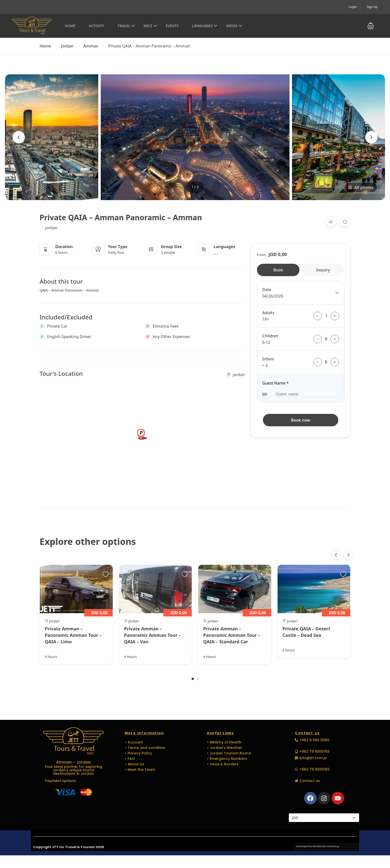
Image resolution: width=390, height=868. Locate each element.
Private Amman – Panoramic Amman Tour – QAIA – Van (153, 635)
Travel (126, 26)
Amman (91, 46)
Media (234, 26)
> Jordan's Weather (224, 748)
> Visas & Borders (223, 764)
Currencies (297, 807)
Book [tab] (278, 270)
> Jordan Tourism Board (229, 753)
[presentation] (19, 137)
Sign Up (372, 7)
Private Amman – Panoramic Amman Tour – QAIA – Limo (73, 635)
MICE (150, 26)
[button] (371, 26)
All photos (361, 187)
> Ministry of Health (224, 742)
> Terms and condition (145, 748)
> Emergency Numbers (227, 759)
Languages (205, 26)
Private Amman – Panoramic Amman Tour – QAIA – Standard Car (232, 635)
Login (353, 7)
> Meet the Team (140, 770)
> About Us (134, 764)
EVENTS (172, 26)
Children (270, 336)
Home (70, 26)
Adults (268, 313)
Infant (268, 359)
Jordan (67, 46)
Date (267, 290)
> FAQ (130, 759)
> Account (134, 742)
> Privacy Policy (138, 753)
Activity (97, 26)
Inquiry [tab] (323, 270)
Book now (301, 420)
